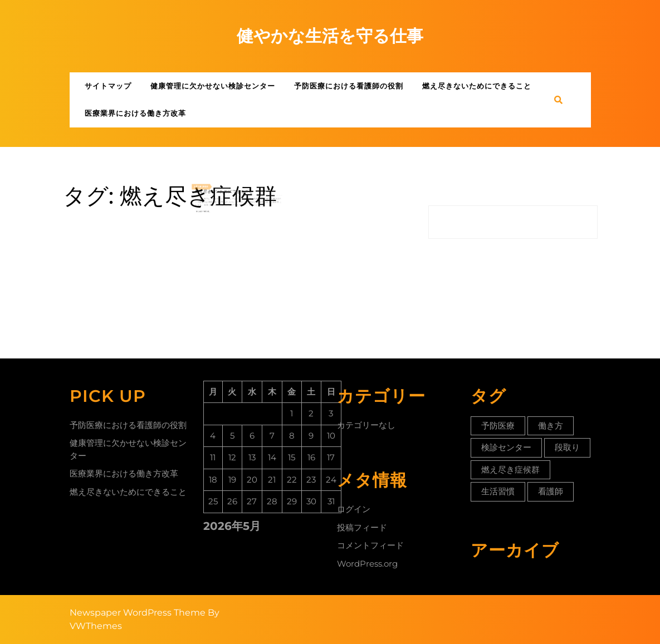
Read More (213, 207)
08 (211, 188)
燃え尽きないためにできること (477, 86)
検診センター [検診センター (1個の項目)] (506, 447)
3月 (208, 188)
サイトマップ (108, 86)
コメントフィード (370, 545)
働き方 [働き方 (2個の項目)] (551, 426)
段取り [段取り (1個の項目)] (567, 447)
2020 (214, 188)
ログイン (354, 509)
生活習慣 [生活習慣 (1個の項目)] (498, 491)
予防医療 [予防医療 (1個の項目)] (498, 426)
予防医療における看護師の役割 (349, 86)
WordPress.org (367, 564)
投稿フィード (362, 527)
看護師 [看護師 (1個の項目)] (551, 491)
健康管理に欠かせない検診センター (213, 86)
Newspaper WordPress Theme (138, 613)
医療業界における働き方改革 (135, 113)
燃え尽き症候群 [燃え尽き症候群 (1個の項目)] (510, 470)
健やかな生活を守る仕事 (330, 36)
